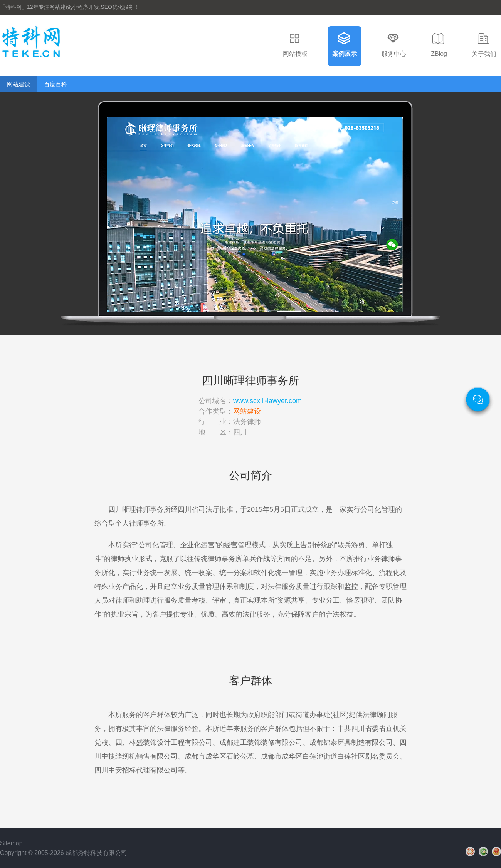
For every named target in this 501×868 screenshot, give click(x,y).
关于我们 (484, 54)
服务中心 (394, 54)
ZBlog (439, 54)
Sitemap (11, 843)
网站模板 (295, 54)
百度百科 (55, 84)
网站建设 (18, 84)
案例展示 (345, 54)
